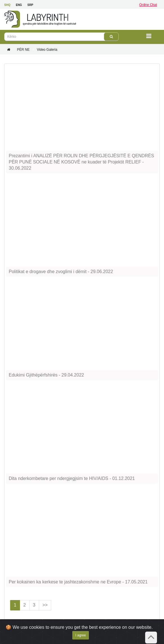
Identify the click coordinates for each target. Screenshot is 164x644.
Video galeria (47, 50)
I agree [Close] (81, 635)
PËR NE (23, 50)
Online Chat (148, 5)
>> (45, 605)
